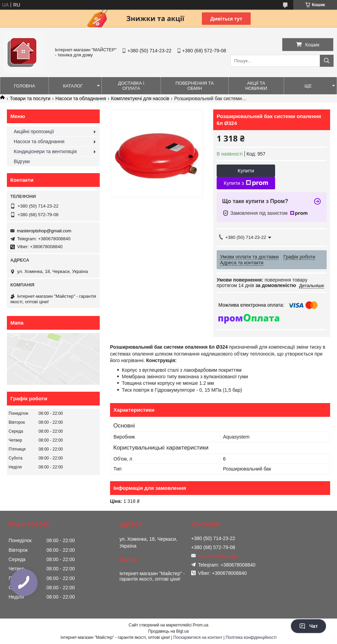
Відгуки (22, 161)
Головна (24, 86)
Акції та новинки (256, 86)
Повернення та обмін (194, 86)
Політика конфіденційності (251, 637)
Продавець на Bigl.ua (168, 631)
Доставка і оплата (131, 86)
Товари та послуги (30, 98)
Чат (308, 626)
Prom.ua (201, 625)
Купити (246, 171)
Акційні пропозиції (34, 131)
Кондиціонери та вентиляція (45, 151)
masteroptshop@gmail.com (44, 231)
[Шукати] (327, 61)
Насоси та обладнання (81, 98)
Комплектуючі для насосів (140, 98)
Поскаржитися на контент (198, 637)
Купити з (246, 183)
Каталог (73, 86)
